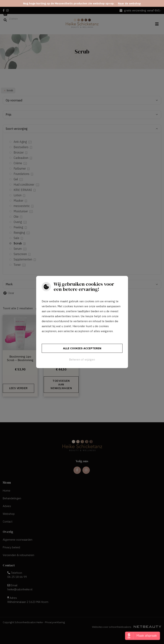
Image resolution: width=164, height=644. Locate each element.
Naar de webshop (129, 3)
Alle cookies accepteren (82, 348)
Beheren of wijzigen (82, 360)
